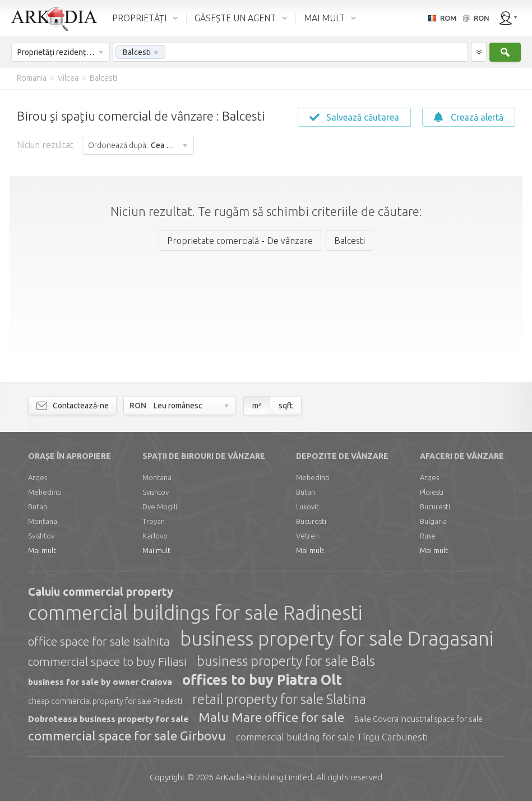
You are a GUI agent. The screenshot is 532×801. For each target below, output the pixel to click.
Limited (264, 777)
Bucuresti (311, 521)
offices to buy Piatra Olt (262, 680)
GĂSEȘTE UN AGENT (235, 18)
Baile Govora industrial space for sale (418, 719)
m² (257, 406)
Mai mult (42, 550)
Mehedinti (45, 492)
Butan (38, 507)
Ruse (428, 536)
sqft (286, 406)
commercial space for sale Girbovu (127, 736)
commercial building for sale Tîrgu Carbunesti (332, 737)
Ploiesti (432, 492)
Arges (38, 477)
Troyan (154, 521)
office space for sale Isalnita (99, 641)
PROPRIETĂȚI (139, 18)
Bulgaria (433, 521)
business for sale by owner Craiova (100, 682)
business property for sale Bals (286, 661)
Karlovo (155, 536)
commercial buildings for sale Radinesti (195, 613)
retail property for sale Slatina (279, 699)
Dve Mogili (160, 507)
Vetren (307, 536)
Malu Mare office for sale (271, 717)
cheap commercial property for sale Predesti (105, 701)
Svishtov (41, 536)
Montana (43, 521)
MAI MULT (324, 18)
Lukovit (307, 507)
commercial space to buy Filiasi (107, 661)
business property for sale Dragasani (337, 638)
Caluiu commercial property (101, 591)
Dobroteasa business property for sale (108, 719)
